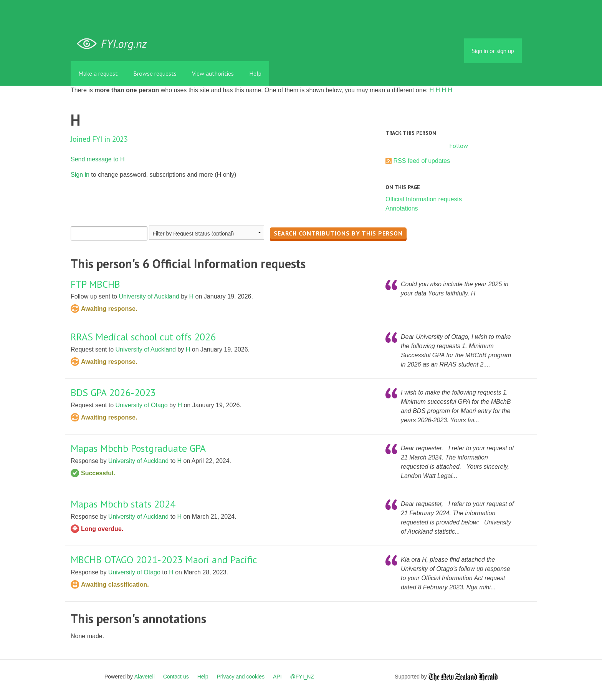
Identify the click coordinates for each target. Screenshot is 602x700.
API (277, 677)
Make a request (98, 73)
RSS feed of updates (422, 161)
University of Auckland (149, 296)
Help (255, 73)
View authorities (213, 73)
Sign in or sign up (493, 51)
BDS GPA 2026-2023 (113, 392)
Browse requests (155, 73)
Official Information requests (424, 199)
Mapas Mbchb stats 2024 (123, 504)
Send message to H (98, 159)
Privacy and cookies (241, 677)
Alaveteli (145, 677)
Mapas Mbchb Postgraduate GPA (138, 448)
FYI (115, 44)
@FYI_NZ (302, 677)
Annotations (402, 208)
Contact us (176, 677)
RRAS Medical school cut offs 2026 (143, 337)
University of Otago (142, 405)
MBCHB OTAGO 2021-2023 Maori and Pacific (164, 560)
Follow (459, 146)
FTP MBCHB (95, 284)
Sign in (80, 175)
